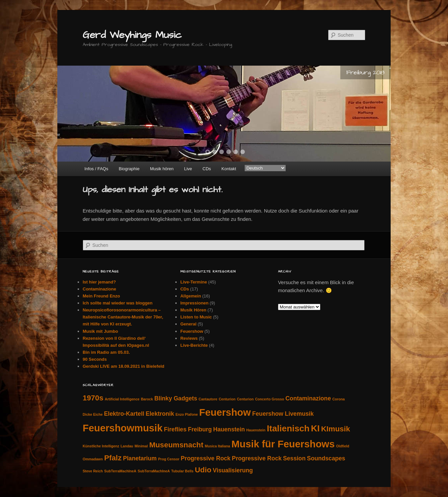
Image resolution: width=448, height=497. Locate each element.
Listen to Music (196, 317)
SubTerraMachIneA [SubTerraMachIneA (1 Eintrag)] (120, 471)
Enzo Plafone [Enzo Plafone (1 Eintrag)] (186, 414)
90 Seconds (95, 359)
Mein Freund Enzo (101, 296)
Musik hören (162, 169)
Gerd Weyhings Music (132, 35)
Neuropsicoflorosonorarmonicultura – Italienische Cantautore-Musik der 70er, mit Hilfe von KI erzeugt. (123, 317)
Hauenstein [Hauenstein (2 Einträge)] (229, 429)
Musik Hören (193, 310)
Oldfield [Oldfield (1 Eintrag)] (343, 446)
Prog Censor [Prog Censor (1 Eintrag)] (169, 459)
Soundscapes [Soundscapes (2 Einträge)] (326, 458)
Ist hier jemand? (99, 282)
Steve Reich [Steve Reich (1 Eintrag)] (93, 471)
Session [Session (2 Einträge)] (294, 458)
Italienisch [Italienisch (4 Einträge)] (288, 428)
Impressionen (194, 303)
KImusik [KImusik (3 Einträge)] (335, 429)
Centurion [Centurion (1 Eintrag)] (227, 399)
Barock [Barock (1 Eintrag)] (147, 399)
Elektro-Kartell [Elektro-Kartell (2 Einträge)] (124, 414)
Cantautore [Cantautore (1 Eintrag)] (208, 399)
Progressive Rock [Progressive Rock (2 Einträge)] (205, 458)
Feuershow (192, 331)
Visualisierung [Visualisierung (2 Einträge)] (233, 470)
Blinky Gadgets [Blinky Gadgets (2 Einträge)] (176, 398)
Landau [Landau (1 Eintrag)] (127, 446)
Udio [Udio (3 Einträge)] (203, 470)
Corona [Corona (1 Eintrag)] (338, 399)
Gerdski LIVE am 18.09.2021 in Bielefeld (123, 366)
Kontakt (229, 169)
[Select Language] (265, 168)
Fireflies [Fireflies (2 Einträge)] (175, 429)
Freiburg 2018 (365, 72)
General (188, 324)
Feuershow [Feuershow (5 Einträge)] (225, 412)
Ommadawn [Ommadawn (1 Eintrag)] (93, 459)
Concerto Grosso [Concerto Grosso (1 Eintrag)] (269, 399)
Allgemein (191, 296)
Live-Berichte (194, 345)
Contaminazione (99, 289)
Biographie (129, 169)
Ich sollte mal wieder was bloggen (118, 303)
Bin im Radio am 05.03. (106, 352)
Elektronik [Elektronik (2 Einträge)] (160, 414)
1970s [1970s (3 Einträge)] (93, 398)
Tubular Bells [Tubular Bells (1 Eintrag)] (182, 471)
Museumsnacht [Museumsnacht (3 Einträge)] (176, 445)
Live (188, 169)
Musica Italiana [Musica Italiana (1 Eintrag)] (217, 446)
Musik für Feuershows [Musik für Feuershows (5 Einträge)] (283, 444)
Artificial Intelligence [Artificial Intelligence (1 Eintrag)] (122, 399)
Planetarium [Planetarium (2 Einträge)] (140, 458)
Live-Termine (194, 282)
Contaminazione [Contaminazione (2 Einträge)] (308, 398)
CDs (207, 169)
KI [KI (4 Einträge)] (315, 428)
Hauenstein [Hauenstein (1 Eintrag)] (256, 430)
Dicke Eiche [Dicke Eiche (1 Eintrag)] (93, 414)
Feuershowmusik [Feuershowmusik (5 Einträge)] (123, 428)
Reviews (189, 338)
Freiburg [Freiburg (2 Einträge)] (200, 429)
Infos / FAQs (96, 169)
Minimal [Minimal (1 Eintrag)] (141, 446)
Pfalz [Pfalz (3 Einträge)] (113, 458)
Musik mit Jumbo (100, 331)
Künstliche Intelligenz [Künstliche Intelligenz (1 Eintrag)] (101, 446)
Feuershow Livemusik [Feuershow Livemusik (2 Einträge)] (283, 414)
